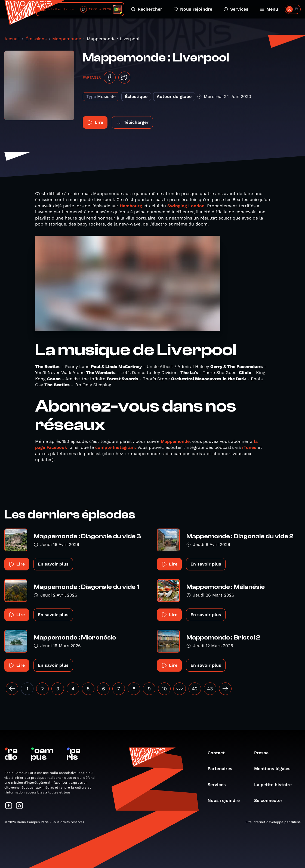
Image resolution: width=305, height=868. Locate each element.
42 (195, 689)
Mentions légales (275, 769)
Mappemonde (67, 39)
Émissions (36, 39)
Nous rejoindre (193, 9)
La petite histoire (276, 785)
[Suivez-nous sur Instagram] (20, 806)
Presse (264, 753)
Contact (219, 753)
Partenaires (223, 769)
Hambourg (131, 206)
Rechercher (147, 9)
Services (236, 9)
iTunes (249, 447)
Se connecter (271, 800)
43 (210, 689)
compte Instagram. (116, 447)
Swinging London (186, 206)
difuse (296, 822)
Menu (269, 9)
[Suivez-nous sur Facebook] (9, 806)
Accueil (12, 39)
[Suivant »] (225, 689)
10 (164, 689)
